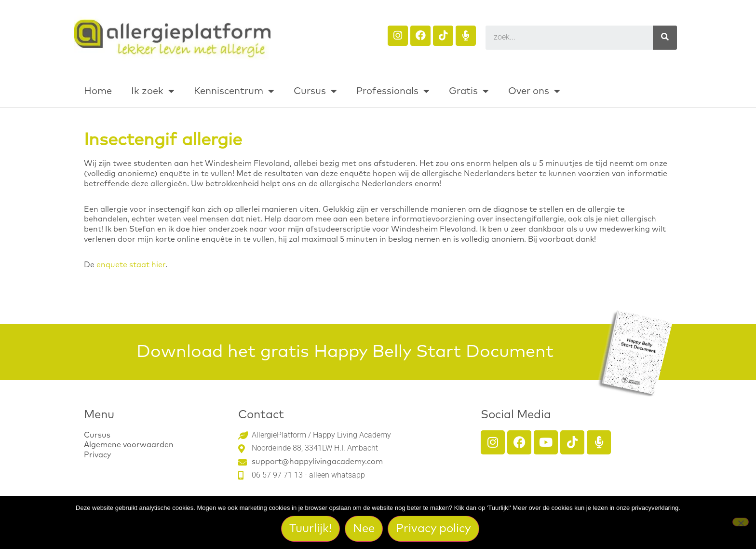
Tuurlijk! (311, 529)
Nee (364, 529)
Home (98, 91)
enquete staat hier (131, 265)
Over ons (534, 91)
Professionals (393, 91)
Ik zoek (153, 91)
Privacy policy (434, 529)
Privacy (97, 455)
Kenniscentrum (234, 91)
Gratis (469, 91)
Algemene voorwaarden (129, 445)
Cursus (315, 91)
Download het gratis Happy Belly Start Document (345, 352)
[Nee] (741, 522)
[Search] (665, 38)
